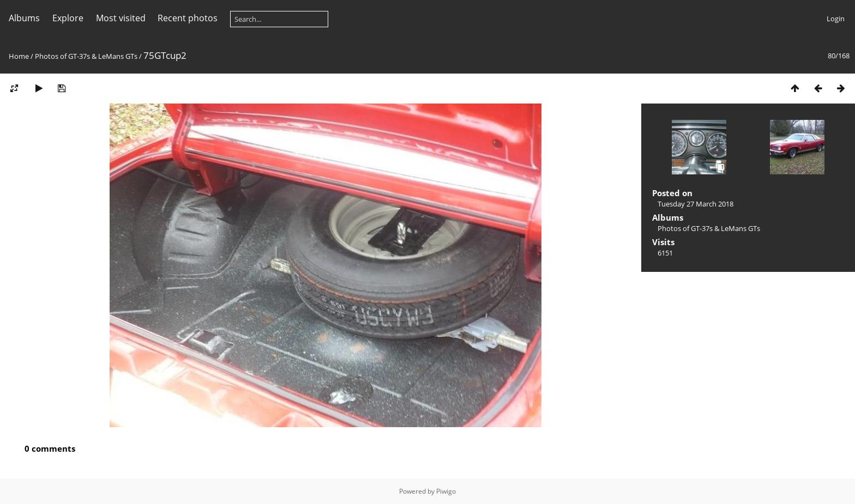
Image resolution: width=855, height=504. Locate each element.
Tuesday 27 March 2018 (696, 204)
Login (836, 19)
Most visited (121, 18)
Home (19, 56)
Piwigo (446, 491)
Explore (68, 18)
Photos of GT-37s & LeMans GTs (86, 56)
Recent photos (188, 18)
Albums (24, 18)
